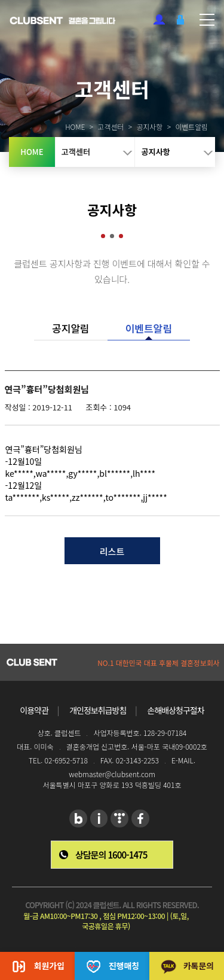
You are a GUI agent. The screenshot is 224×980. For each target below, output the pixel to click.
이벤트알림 (149, 328)
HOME (58, 127)
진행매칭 (112, 967)
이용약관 (34, 710)
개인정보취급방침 (98, 710)
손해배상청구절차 (176, 710)
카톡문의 (187, 967)
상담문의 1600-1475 (111, 855)
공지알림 (71, 328)
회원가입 (159, 19)
